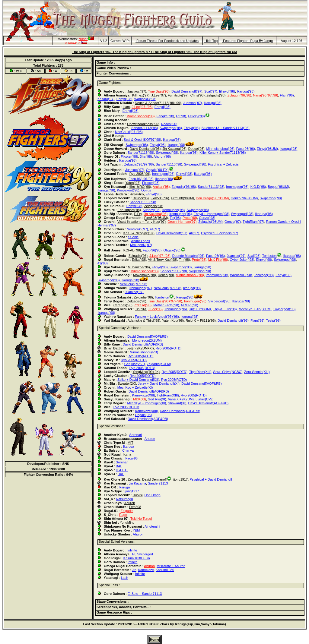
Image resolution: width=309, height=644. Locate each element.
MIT (131, 443)
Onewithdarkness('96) (143, 124)
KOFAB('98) (132, 250)
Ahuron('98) (162, 156)
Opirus (146, 190)
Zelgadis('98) (216, 95)
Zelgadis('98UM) (211, 222)
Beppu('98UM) (278, 187)
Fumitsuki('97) (178, 95)
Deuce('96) (196, 149)
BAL (119, 466)
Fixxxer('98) (129, 156)
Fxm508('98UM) (156, 218)
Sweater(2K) (127, 384)
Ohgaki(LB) (143, 415)
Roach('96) (169, 124)
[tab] (200, 63)
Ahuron (150, 439)
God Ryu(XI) (157, 399)
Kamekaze (146, 570)
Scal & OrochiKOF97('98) (142, 140)
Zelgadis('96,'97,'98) (139, 164)
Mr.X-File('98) (218, 260)
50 (39, 71)
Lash (125, 578)
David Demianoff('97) (187, 91)
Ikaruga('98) (246, 91)
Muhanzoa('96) (139, 267)
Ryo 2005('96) (140, 174)
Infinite (132, 550)
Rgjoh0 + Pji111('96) (201, 320)
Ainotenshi (152, 526)
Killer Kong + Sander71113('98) (223, 153)
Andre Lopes (141, 241)
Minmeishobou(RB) (144, 352)
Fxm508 (135, 507)
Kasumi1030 (165, 570)
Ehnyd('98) (227, 91)
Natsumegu (124, 499)
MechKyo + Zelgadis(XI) (135, 387)
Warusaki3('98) (145, 99)
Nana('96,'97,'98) (266, 95)
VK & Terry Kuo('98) (162, 260)
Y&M (136, 530)
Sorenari (136, 435)
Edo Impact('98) (129, 210)
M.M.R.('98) (190, 305)
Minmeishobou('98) (140, 116)
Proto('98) (190, 218)
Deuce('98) (166, 275)
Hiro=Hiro (137, 194)
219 (19, 71)
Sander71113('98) (145, 128)
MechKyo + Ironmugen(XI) (147, 403)
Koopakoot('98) (128, 190)
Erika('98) (139, 260)
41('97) (155, 229)
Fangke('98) (165, 116)
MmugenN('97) (141, 245)
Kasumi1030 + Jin (137, 558)
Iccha (127, 454)
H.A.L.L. (122, 470)
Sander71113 (158, 483)
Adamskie (125, 214)
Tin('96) (141, 309)
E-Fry (138, 214)
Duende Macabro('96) (188, 256)
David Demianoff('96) (145, 149)
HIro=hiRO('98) (140, 187)
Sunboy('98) (152, 210)
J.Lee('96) (155, 309)
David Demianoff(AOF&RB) (148, 336)
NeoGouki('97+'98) (129, 132)
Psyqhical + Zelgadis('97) (220, 233)
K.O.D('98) (258, 187)
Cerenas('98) (123, 305)
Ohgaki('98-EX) (157, 170)
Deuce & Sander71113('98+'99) (158, 103)
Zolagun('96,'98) (239, 95)
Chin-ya (128, 450)
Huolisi (137, 495)
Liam (126, 107)
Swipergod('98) (171, 128)
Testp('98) (273, 320)
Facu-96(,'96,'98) (141, 179)
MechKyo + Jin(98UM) (255, 309)
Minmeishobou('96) (220, 149)
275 (61, 65)
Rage (123, 515)
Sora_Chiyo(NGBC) (228, 372)
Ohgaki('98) (172, 250)
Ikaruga (129, 447)
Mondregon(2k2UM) (147, 340)
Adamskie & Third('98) (144, 320)
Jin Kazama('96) (175, 149)
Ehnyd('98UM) (267, 149)
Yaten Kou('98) (173, 320)
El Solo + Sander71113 (145, 594)
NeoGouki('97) (137, 229)
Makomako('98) (144, 275)
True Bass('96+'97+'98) (165, 301)
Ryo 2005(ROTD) (169, 348)
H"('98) (181, 116)
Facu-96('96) (246, 149)
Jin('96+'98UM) (200, 309)
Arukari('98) (161, 187)
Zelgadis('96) (138, 256)
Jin (134, 570)
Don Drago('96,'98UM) (212, 198)
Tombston (269, 256)
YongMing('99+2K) (146, 372)
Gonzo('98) (207, 218)
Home (155, 639)
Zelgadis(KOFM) (159, 364)
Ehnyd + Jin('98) (225, 309)
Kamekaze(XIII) (144, 395)
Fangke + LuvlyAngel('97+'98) (157, 317)
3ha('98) (146, 156)
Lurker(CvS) (204, 399)
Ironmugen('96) (163, 174)
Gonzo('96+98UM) (244, 198)
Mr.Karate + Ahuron (171, 566)
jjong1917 (180, 479)
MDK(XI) (139, 399)
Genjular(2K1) (135, 364)
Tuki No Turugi (141, 519)
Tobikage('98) (264, 275)
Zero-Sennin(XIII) (257, 372)
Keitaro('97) (106, 99)
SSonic (133, 237)
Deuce (119, 183)
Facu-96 (132, 458)
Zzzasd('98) (143, 305)
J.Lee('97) (159, 95)
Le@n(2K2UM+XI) (140, 348)
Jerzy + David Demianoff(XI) (159, 384)
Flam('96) (287, 95)
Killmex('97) (141, 95)
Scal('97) (211, 91)
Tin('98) (175, 218)
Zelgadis (134, 479)
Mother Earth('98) (166, 305)
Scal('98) (254, 256)
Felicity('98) (196, 116)
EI (134, 554)
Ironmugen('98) (237, 187)
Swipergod (145, 554)
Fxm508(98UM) (183, 198)
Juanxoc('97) (137, 91)
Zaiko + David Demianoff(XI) (138, 380)
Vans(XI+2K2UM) (181, 399)
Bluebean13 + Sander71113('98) (226, 128)
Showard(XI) (177, 403)
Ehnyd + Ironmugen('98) (212, 214)
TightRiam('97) (253, 222)
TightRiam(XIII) (200, 372)
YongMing (127, 522)
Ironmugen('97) (141, 288)
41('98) (103, 263)
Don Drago (153, 495)
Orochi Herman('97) (182, 222)
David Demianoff (154, 479)
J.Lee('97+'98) (142, 107)
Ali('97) (194, 233)
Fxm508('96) (160, 198)
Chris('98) (198, 95)
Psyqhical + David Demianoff (211, 479)
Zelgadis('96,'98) (184, 187)
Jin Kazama (137, 483)
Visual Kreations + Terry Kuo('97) (142, 222)
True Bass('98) (159, 91)
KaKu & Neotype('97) (139, 233)
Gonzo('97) (233, 222)
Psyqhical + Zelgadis (223, 164)
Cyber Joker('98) (242, 260)
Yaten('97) (133, 183)
